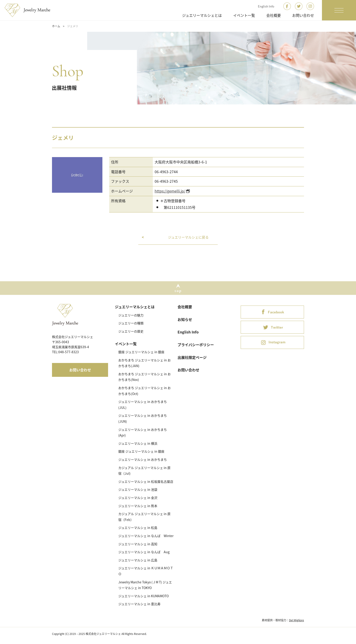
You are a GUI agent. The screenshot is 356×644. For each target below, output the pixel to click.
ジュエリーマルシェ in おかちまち (143, 459)
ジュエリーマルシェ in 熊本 (138, 506)
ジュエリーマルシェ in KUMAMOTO (143, 596)
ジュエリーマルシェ (30, 10)
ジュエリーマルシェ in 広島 (138, 560)
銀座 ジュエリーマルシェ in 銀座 (141, 352)
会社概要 (274, 15)
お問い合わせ (303, 15)
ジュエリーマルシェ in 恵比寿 (139, 604)
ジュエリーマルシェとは (202, 15)
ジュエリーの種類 (131, 323)
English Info (266, 6)
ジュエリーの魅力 (131, 315)
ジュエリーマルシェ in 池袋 (138, 489)
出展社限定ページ (192, 357)
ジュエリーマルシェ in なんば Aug (144, 552)
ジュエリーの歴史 (131, 331)
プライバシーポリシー (196, 345)
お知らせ (185, 319)
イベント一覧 (244, 15)
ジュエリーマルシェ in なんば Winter (146, 536)
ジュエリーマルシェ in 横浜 (138, 443)
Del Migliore (297, 620)
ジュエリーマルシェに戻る (188, 237)
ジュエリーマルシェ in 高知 (138, 544)
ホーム (56, 26)
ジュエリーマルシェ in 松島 (138, 528)
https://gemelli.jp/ (170, 191)
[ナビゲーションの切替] (339, 10)
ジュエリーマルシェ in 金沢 (138, 498)
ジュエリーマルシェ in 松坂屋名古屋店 (146, 481)
